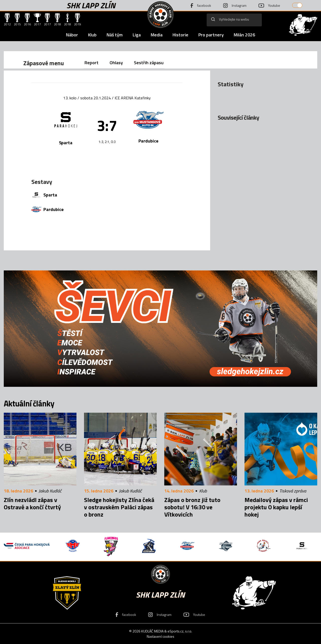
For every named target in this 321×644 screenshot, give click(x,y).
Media (157, 35)
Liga (137, 35)
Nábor (72, 35)
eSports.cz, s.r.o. (180, 631)
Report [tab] (92, 63)
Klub (92, 35)
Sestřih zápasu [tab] (149, 63)
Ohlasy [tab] (116, 63)
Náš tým (115, 35)
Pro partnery (211, 35)
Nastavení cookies (160, 636)
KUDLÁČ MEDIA (152, 631)
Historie (180, 35)
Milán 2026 (244, 35)
